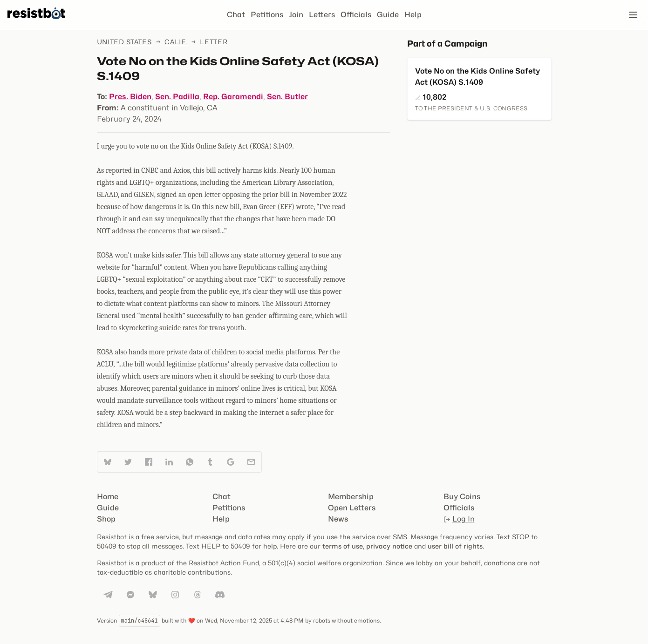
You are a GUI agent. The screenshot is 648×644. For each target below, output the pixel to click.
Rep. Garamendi (233, 97)
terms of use (343, 546)
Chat (236, 15)
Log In (459, 519)
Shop (106, 519)
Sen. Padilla (177, 97)
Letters (322, 15)
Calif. (176, 42)
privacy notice (389, 546)
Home (108, 497)
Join (296, 15)
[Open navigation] (633, 15)
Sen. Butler (287, 97)
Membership (351, 497)
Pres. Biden (130, 97)
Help (413, 15)
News (338, 519)
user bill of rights (455, 546)
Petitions (267, 15)
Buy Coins (462, 497)
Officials (356, 15)
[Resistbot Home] (36, 22)
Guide (388, 15)
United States (124, 42)
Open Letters (352, 508)
